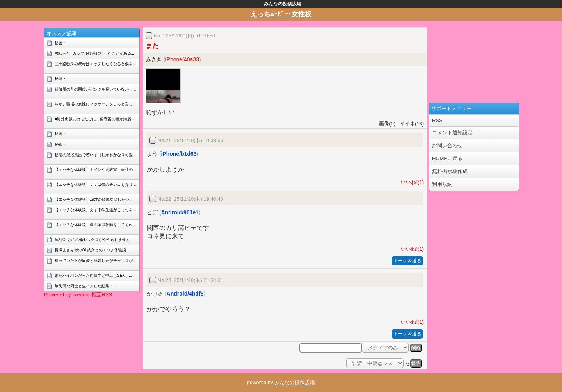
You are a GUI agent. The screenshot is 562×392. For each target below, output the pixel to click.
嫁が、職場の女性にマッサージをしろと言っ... (95, 104)
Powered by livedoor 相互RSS (78, 295)
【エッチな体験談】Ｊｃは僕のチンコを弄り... (95, 184)
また (152, 46)
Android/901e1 (180, 212)
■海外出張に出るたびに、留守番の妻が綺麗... (94, 119)
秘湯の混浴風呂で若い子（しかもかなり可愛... (95, 155)
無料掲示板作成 (450, 171)
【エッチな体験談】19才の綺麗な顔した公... (93, 199)
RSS (437, 120)
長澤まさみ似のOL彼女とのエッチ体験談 (90, 250)
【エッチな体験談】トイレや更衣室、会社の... (95, 170)
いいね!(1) (411, 182)
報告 (416, 363)
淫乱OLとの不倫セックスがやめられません (92, 240)
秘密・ (60, 43)
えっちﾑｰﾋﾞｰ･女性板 (281, 14)
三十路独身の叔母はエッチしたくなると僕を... (95, 64)
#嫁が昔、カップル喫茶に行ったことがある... (94, 53)
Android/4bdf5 (185, 294)
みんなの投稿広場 (295, 382)
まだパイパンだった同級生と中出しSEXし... (93, 275)
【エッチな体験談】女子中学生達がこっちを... (95, 210)
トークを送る (407, 261)
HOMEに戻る (447, 158)
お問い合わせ (447, 145)
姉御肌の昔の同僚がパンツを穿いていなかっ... (95, 89)
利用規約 (442, 184)
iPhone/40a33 (182, 59)
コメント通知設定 (452, 133)
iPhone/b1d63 (179, 154)
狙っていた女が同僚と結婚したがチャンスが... (95, 261)
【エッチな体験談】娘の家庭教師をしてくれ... (95, 225)
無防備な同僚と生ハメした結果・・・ (88, 286)
